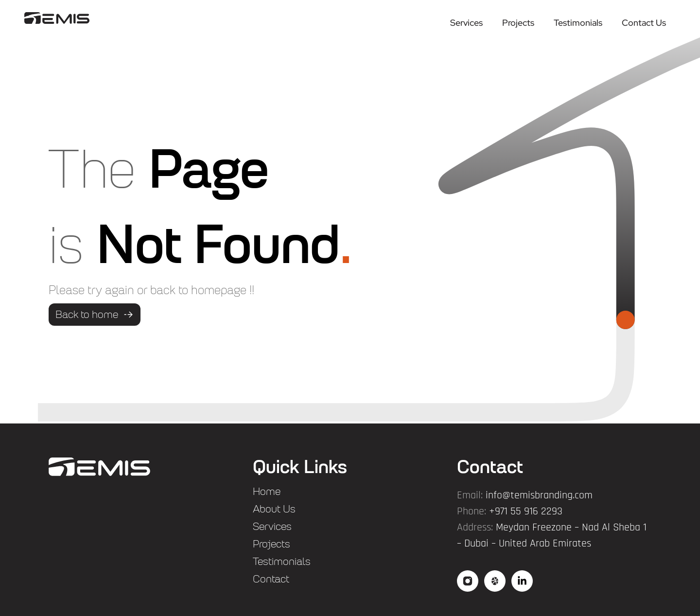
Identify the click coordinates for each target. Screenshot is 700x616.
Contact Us (644, 23)
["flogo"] (99, 467)
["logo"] (57, 18)
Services (466, 23)
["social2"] (495, 581)
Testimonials (578, 23)
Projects (518, 23)
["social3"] (522, 581)
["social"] (468, 581)
